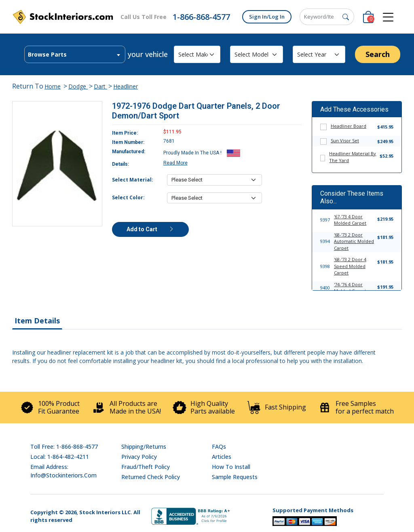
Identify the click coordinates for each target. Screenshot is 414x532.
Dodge (78, 86)
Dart (100, 86)
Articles (222, 457)
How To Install (231, 467)
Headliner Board (349, 126)
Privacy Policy (139, 457)
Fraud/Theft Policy (146, 467)
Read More (175, 163)
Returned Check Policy (151, 477)
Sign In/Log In (267, 17)
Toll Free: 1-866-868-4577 (64, 446)
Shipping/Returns (144, 446)
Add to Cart (150, 229)
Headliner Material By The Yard (353, 157)
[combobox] (75, 54)
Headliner (126, 86)
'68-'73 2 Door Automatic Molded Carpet (354, 241)
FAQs (219, 446)
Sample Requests (235, 477)
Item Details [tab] (37, 321)
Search (378, 54)
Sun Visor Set (345, 140)
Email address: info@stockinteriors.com (63, 471)
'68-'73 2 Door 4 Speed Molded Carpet (350, 266)
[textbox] (75, 55)
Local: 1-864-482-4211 (60, 457)
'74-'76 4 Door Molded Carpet (350, 288)
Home (53, 86)
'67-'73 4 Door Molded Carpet (350, 220)
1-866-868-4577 (201, 17)
